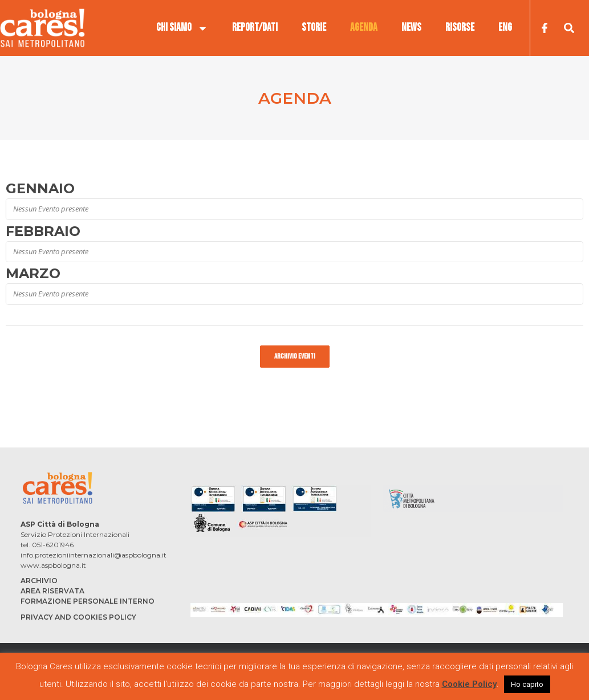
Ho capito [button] (527, 684)
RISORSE (460, 28)
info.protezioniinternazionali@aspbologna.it (94, 555)
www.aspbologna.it (53, 565)
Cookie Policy (469, 684)
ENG (505, 28)
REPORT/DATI (255, 28)
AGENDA (364, 28)
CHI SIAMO (182, 28)
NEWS (411, 28)
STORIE (314, 28)
